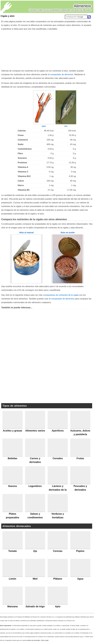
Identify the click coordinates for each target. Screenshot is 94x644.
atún (66, 126)
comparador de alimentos (62, 74)
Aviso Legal (45, 640)
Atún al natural (26, 233)
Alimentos (82, 6)
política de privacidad (33, 640)
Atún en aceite (68, 233)
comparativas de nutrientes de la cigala (61, 295)
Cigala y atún (8, 16)
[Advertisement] (47, 49)
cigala (44, 126)
